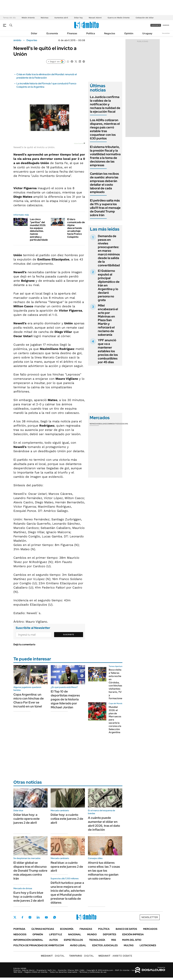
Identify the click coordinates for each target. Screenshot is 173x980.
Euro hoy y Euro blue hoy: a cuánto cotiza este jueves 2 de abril (29, 897)
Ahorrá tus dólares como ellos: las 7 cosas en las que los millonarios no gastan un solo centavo (104, 871)
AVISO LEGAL (78, 945)
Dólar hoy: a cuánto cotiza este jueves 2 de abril (67, 819)
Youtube (46, 917)
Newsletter (166, 33)
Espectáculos (73, 940)
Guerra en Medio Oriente (119, 18)
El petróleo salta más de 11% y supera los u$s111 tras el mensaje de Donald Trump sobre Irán (105, 208)
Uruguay (147, 33)
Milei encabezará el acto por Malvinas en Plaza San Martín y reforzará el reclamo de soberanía (108, 320)
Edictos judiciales (105, 945)
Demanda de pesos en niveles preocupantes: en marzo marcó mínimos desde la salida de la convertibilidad (109, 251)
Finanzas (72, 33)
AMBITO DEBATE (115, 956)
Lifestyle (56, 934)
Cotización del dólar (145, 18)
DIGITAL (53, 956)
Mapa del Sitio (132, 940)
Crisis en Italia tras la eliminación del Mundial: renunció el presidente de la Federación (47, 76)
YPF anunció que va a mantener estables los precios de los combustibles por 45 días (108, 351)
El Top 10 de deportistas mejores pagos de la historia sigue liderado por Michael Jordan (65, 699)
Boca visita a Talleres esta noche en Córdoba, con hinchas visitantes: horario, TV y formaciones (116, 684)
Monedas (94, 424)
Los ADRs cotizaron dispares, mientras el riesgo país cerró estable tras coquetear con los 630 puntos (105, 129)
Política (91, 33)
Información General (28, 940)
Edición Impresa (133, 934)
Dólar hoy (78, 18)
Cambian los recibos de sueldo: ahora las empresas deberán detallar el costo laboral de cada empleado (104, 183)
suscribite (156, 25)
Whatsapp (55, 917)
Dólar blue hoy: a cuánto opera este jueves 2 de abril (27, 819)
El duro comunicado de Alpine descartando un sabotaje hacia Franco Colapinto (76, 228)
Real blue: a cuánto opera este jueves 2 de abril (67, 867)
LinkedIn (38, 917)
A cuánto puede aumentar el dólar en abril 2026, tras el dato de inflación (104, 824)
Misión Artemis (28, 18)
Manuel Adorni (95, 18)
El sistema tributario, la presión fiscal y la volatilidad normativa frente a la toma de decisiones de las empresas (105, 156)
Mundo (92, 934)
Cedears (124, 424)
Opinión (129, 33)
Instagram (30, 917)
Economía (52, 33)
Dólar (34, 33)
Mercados (150, 929)
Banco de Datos (126, 929)
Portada (19, 929)
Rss (114, 940)
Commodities (113, 424)
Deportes (32, 40)
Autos (54, 940)
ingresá (166, 25)
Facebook (22, 917)
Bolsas (103, 424)
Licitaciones (148, 945)
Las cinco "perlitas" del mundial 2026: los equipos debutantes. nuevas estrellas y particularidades (39, 229)
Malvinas (45, 18)
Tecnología (97, 940)
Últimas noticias (43, 929)
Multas (129, 945)
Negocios (110, 33)
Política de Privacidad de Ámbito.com (39, 945)
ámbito (17, 40)
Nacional (75, 934)
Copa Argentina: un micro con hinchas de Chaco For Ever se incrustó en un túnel (29, 700)
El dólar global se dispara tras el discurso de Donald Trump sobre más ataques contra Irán (30, 871)
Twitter (15, 917)
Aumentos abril (61, 18)
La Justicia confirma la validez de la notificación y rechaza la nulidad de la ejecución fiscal (105, 104)
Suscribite (69, 635)
